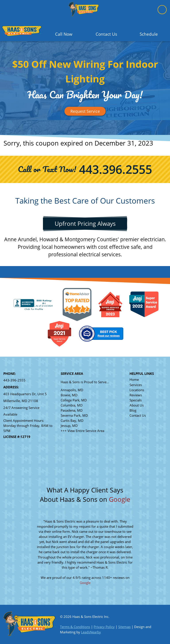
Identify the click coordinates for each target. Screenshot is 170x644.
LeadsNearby (91, 632)
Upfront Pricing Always (85, 224)
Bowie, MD (69, 395)
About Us (137, 405)
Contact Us (138, 415)
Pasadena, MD (72, 410)
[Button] (85, 111)
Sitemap (124, 627)
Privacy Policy (104, 627)
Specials (136, 400)
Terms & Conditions (75, 627)
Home (134, 380)
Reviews (136, 395)
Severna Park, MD (74, 415)
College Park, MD (74, 400)
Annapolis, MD (72, 390)
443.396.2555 (116, 169)
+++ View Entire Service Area (82, 431)
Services (136, 385)
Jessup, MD (69, 426)
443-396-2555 (14, 380)
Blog (133, 410)
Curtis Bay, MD (72, 421)
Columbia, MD (72, 405)
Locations (137, 390)
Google (120, 499)
